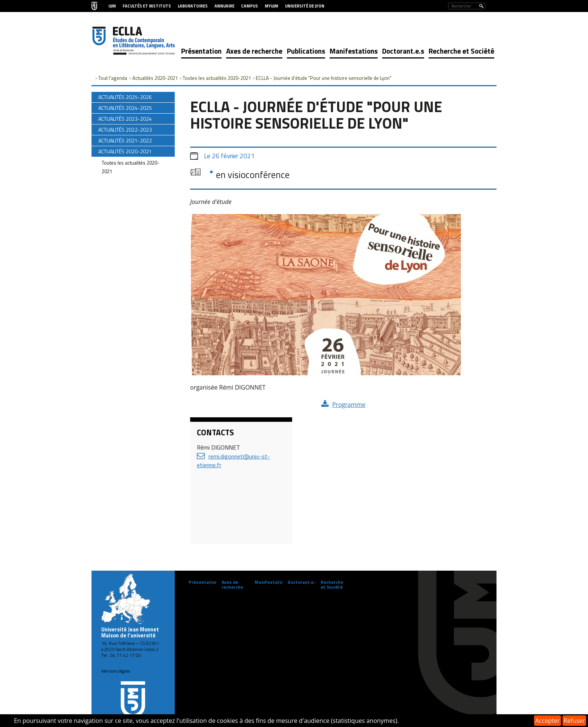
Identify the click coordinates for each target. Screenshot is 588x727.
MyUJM (271, 6)
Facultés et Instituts (147, 6)
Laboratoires (193, 6)
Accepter (547, 721)
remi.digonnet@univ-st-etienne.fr (233, 461)
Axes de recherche (254, 51)
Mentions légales (116, 671)
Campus (250, 6)
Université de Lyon (305, 6)
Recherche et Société (461, 51)
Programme (349, 405)
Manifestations (354, 51)
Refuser (574, 721)
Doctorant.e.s (403, 51)
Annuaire (224, 6)
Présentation (201, 51)
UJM (112, 6)
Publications (306, 51)
